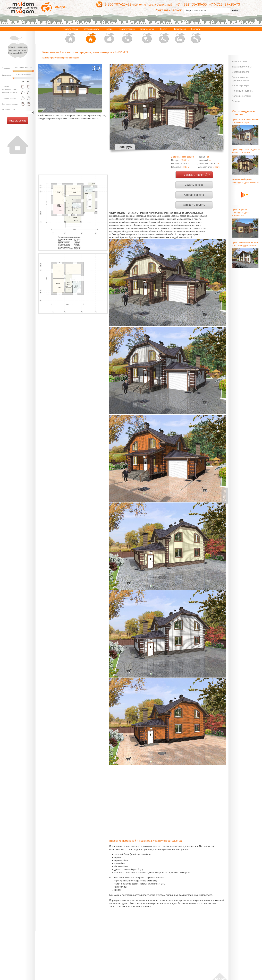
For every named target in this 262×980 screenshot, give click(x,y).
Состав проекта (194, 195)
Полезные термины (242, 91)
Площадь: (6, 68)
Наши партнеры (240, 85)
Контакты (196, 36)
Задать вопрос (194, 185)
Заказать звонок (169, 10)
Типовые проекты (91, 36)
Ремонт (164, 36)
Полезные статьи (241, 96)
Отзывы (236, 101)
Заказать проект (194, 175)
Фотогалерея (180, 36)
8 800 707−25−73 (118, 4)
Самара (59, 7)
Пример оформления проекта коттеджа (60, 58)
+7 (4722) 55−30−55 (191, 4)
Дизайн (109, 36)
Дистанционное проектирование (241, 79)
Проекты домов (70, 36)
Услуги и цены (240, 61)
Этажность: (7, 75)
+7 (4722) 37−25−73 (224, 4)
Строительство (147, 36)
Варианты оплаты (194, 205)
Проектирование (127, 36)
